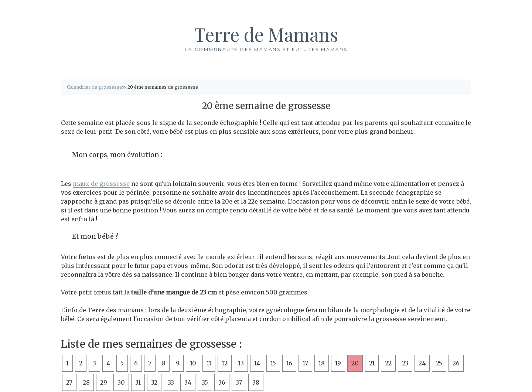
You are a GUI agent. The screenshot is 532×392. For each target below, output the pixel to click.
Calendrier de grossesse (94, 87)
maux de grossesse (101, 184)
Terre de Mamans (266, 34)
